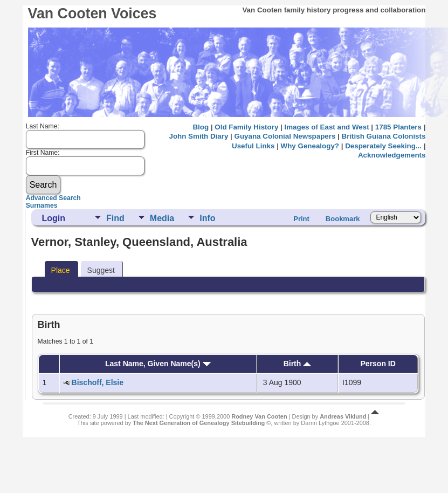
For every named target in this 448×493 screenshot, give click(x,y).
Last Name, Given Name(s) (158, 364)
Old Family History (246, 127)
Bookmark (343, 219)
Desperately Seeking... (383, 146)
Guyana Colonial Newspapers (285, 136)
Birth (298, 364)
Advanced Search (53, 198)
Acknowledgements (392, 155)
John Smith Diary (199, 136)
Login (54, 218)
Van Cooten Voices (92, 13)
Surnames (42, 206)
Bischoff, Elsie (98, 382)
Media (162, 218)
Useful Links (253, 146)
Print (301, 219)
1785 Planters (398, 127)
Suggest (101, 270)
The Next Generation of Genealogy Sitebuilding (199, 423)
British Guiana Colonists (384, 136)
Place (61, 270)
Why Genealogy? (310, 146)
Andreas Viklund (343, 416)
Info (207, 218)
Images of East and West (327, 127)
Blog (201, 127)
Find (115, 218)
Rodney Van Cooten (259, 416)
